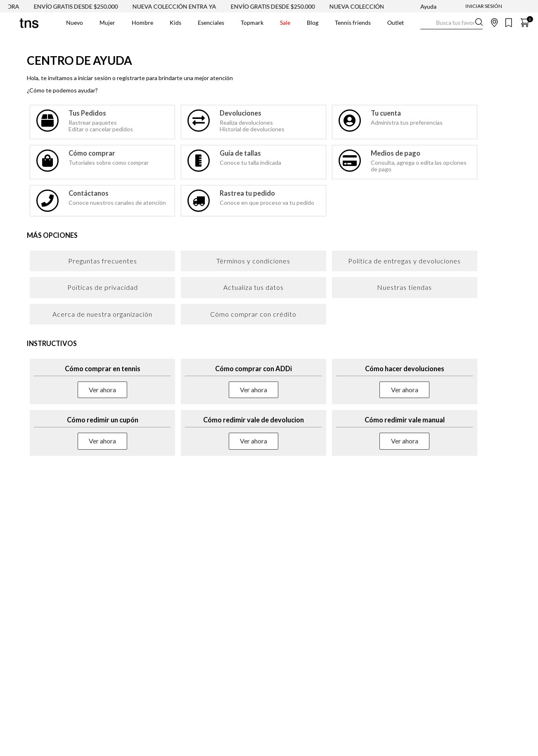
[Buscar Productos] (427, 23)
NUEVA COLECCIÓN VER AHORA (383, 6)
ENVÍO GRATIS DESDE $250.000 (85, 6)
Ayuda (428, 6)
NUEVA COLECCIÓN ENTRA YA (184, 6)
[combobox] (451, 23)
